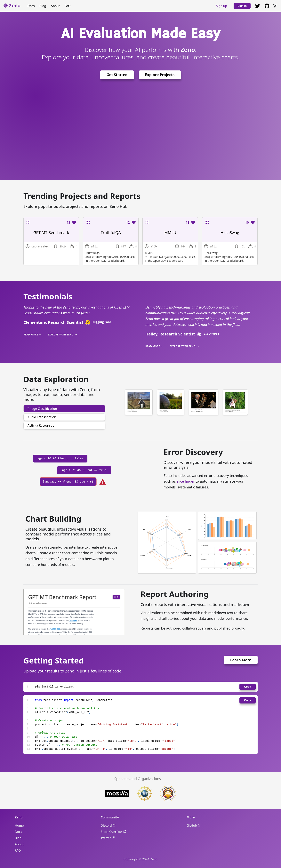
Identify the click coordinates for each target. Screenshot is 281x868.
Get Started (117, 75)
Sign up (222, 6)
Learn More (241, 660)
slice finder (186, 481)
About (55, 6)
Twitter (108, 838)
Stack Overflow (113, 832)
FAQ (68, 6)
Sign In (242, 6)
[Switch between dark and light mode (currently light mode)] (275, 6)
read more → (33, 334)
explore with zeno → (63, 334)
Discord (108, 825)
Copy (248, 687)
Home (19, 825)
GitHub (193, 825)
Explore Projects (160, 75)
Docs (31, 6)
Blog (43, 6)
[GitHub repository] (258, 6)
